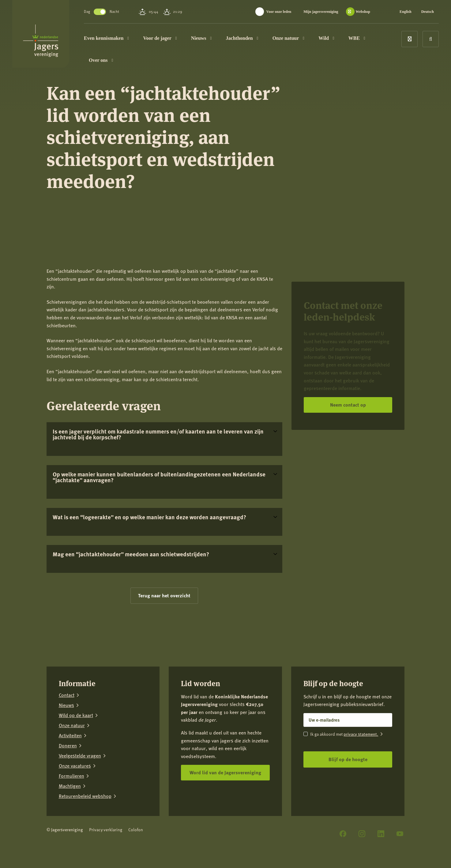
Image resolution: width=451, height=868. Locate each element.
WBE (357, 38)
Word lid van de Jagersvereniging (225, 772)
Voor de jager (160, 38)
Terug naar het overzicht (164, 595)
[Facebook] (343, 834)
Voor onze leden (279, 12)
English (406, 12)
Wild (326, 38)
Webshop (363, 12)
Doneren (68, 746)
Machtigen (70, 786)
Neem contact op (348, 405)
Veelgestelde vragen (80, 756)
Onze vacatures (75, 766)
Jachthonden (242, 38)
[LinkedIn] (381, 834)
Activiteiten (70, 736)
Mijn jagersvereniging (321, 12)
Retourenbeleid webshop (85, 796)
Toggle (100, 12)
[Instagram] (362, 834)
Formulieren (71, 776)
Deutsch (428, 12)
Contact (67, 695)
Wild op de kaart (76, 715)
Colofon (136, 830)
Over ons (101, 60)
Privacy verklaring (106, 830)
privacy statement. (361, 734)
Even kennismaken (106, 38)
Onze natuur (288, 38)
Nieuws (201, 38)
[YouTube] (400, 834)
